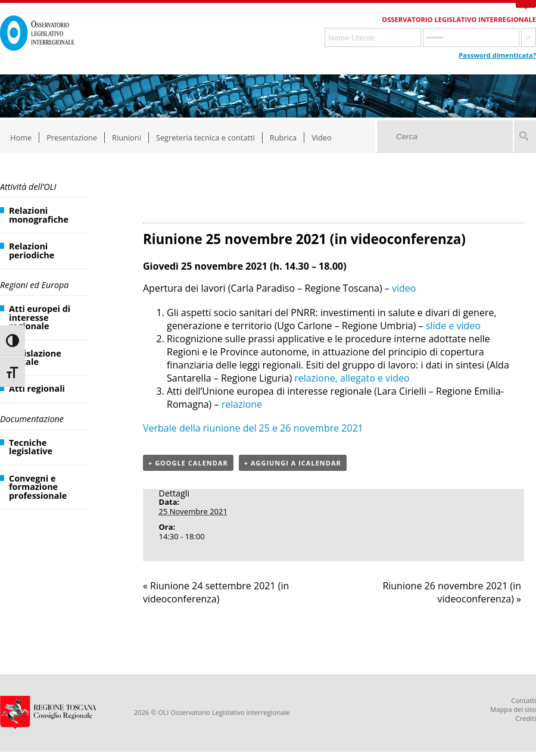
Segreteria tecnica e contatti (205, 138)
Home (21, 138)
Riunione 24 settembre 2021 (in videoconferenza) (216, 592)
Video (322, 138)
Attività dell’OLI (28, 187)
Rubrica (283, 138)
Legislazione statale (35, 357)
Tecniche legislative (31, 447)
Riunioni (127, 138)
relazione (242, 404)
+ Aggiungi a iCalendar (293, 463)
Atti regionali (37, 388)
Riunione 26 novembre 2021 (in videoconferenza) (452, 592)
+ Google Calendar (188, 463)
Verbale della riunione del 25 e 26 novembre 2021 (253, 428)
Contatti (523, 700)
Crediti (526, 718)
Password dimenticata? (497, 55)
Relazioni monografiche (39, 215)
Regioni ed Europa (34, 285)
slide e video (453, 326)
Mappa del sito (513, 709)
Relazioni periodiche (32, 250)
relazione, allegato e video (352, 378)
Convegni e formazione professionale (38, 487)
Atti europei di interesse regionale (40, 317)
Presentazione (72, 138)
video (404, 288)
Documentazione (32, 419)
